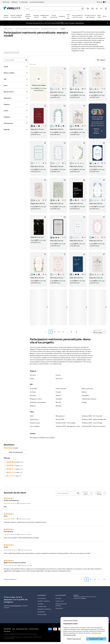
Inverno (58, 363)
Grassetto (59, 386)
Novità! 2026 (60, 407)
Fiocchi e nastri (35, 410)
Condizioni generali (34, 616)
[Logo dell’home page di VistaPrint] (12, 9)
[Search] (78, 481)
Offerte (105, 16)
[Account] (101, 9)
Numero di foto (9, 92)
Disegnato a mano (36, 386)
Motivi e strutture (87, 376)
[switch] (103, 2)
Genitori (58, 383)
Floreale (58, 380)
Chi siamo (58, 586)
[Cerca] (82, 9)
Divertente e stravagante (38, 390)
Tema (6, 85)
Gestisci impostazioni (74, 639)
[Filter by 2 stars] (5, 460)
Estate (32, 366)
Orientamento (8, 123)
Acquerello (33, 376)
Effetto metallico (9, 73)
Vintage (84, 390)
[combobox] (53, 9)
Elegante (33, 393)
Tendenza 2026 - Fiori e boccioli (92, 403)
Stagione (7, 104)
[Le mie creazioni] (92, 9)
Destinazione (34, 407)
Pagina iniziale (8, 29)
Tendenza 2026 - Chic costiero (66, 410)
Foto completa (35, 414)
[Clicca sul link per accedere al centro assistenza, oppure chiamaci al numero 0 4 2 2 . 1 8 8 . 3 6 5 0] (88, 9)
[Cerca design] (26, 60)
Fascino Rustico (61, 376)
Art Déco (33, 380)
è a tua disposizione (15, 593)
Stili (5, 79)
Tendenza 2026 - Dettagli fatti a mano (68, 414)
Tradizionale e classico (89, 386)
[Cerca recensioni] (67, 481)
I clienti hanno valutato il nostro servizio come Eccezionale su (85, 585)
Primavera (59, 366)
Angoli (6, 67)
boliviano (33, 383)
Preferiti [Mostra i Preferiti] (101, 60)
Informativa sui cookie (70, 635)
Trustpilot (76, 583)
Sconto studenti (42, 602)
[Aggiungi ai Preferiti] (65, 69)
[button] (46, 319)
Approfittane (80, 23)
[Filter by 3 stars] (5, 457)
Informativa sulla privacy (22, 616)
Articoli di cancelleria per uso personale (27, 29)
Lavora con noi (60, 589)
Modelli (63, 29)
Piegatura (7, 117)
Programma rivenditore (44, 597)
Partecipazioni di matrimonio (49, 29)
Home (14, 616)
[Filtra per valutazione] (88, 481)
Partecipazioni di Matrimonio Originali (42, 425)
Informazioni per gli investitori (61, 592)
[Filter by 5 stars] (5, 450)
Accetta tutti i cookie (96, 639)
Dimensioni (7, 98)
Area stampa (59, 596)
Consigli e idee (42, 594)
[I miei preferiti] (97, 9)
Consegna (40, 591)
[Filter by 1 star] (5, 463)
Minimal (58, 390)
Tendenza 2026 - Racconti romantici (93, 414)
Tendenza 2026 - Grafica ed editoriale (94, 407)
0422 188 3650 (7, 616)
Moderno (59, 393)
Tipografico (85, 383)
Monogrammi (60, 403)
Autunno (33, 363)
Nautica (84, 380)
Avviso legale (7, 619)
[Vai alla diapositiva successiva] (108, 23)
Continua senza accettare (71, 620)
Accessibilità (41, 599)
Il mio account (42, 586)
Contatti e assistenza (44, 589)
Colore (6, 111)
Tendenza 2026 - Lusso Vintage (92, 410)
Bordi (32, 403)
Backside (7, 129)
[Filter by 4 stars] (5, 453)
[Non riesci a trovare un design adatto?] (97, 118)
